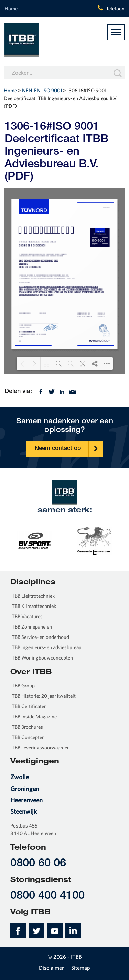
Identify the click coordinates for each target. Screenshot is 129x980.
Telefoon (115, 8)
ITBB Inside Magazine (34, 716)
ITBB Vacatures (26, 616)
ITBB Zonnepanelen (31, 627)
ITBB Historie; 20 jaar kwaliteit (43, 696)
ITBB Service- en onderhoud (40, 637)
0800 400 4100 (47, 896)
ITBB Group (23, 686)
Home (11, 8)
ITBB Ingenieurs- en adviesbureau (46, 647)
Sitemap (81, 968)
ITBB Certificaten (29, 706)
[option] (65, 540)
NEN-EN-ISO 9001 (42, 90)
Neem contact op (69, 449)
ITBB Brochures (27, 727)
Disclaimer (51, 968)
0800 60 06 (38, 864)
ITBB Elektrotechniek (33, 596)
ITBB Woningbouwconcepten (42, 658)
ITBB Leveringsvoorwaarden (40, 747)
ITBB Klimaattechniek (33, 606)
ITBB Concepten (28, 737)
